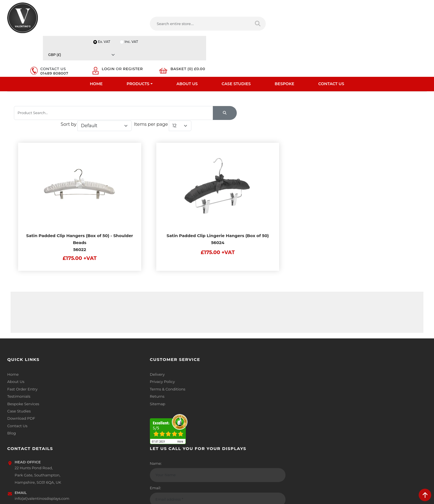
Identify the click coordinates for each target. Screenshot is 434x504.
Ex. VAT (330, 6)
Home (96, 43)
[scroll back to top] (425, 495)
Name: (333, 372)
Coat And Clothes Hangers (57, 86)
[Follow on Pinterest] (270, 444)
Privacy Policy (126, 380)
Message (335, 421)
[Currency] (399, 6)
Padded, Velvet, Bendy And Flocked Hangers (135, 86)
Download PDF (21, 416)
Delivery (121, 372)
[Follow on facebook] (225, 444)
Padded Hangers (204, 86)
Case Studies (236, 43)
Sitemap (122, 401)
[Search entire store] (215, 25)
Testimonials (19, 394)
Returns (121, 394)
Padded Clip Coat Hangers (255, 86)
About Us (187, 43)
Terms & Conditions (131, 387)
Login (348, 23)
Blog (11, 430)
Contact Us (331, 43)
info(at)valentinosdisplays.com (255, 407)
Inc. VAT (357, 6)
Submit (408, 449)
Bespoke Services (23, 401)
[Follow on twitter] (236, 444)
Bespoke (284, 43)
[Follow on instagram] (282, 444)
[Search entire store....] (161, 25)
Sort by (263, 116)
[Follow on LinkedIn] (248, 444)
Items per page (346, 116)
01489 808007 (306, 27)
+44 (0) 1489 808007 (246, 431)
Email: (333, 397)
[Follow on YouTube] (259, 444)
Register (352, 27)
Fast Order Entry (22, 387)
